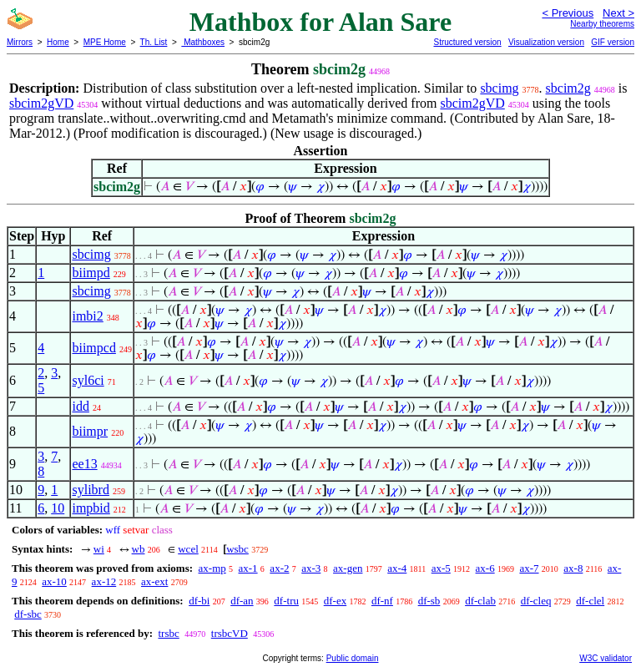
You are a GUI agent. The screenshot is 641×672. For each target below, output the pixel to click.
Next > (618, 13)
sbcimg (499, 88)
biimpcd (93, 348)
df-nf (382, 601)
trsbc (168, 633)
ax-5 (441, 568)
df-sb (429, 601)
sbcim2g (568, 88)
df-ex (335, 601)
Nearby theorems (602, 24)
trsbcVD (230, 633)
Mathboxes (203, 42)
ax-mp (212, 568)
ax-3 (311, 568)
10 (58, 508)
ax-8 (573, 568)
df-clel (590, 601)
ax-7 (529, 568)
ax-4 (397, 568)
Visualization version (546, 42)
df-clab (480, 601)
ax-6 (485, 568)
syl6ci (88, 380)
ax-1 (248, 568)
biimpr (90, 431)
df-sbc (28, 614)
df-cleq (536, 601)
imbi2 (87, 316)
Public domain (353, 658)
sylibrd (90, 490)
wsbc (237, 549)
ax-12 (104, 581)
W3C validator (606, 658)
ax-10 (54, 581)
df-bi (199, 601)
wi (99, 549)
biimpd (91, 273)
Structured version (467, 42)
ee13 (84, 464)
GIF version (613, 42)
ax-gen (348, 568)
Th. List (154, 42)
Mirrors (20, 42)
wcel (188, 549)
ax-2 (279, 568)
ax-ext (154, 581)
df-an (242, 601)
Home (58, 42)
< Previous (568, 13)
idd (80, 406)
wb (139, 549)
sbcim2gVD (41, 103)
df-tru (286, 601)
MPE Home (105, 42)
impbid (91, 508)
